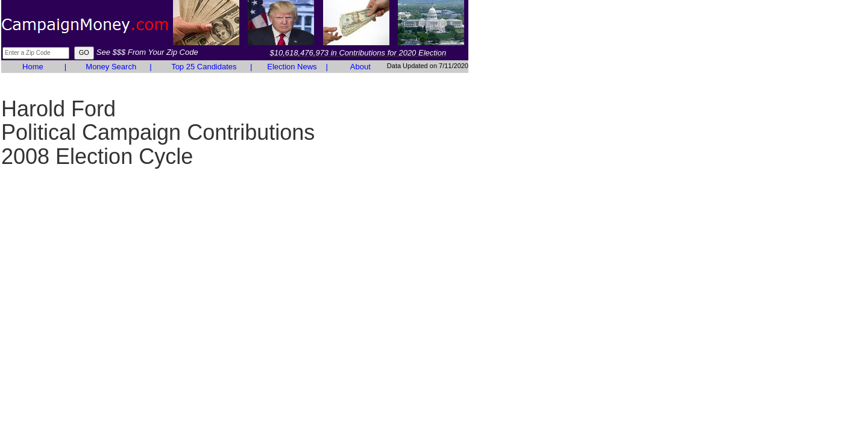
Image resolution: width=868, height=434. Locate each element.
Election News (292, 67)
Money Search (111, 67)
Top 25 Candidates (204, 67)
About (360, 67)
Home (33, 67)
